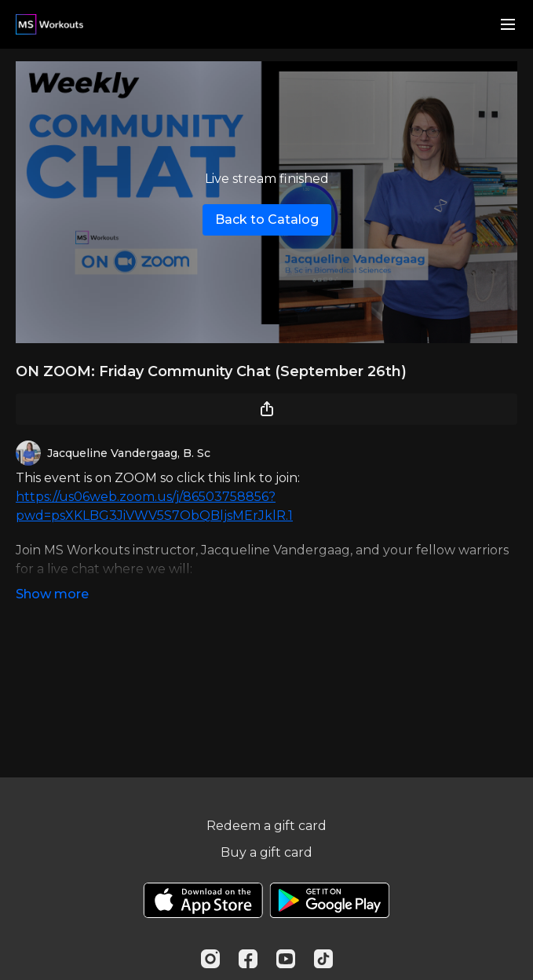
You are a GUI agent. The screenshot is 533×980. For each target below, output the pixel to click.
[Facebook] (248, 959)
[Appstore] (203, 900)
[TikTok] (323, 959)
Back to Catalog (267, 219)
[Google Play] (330, 900)
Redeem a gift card (266, 826)
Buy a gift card (266, 852)
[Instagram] (210, 959)
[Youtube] (286, 959)
